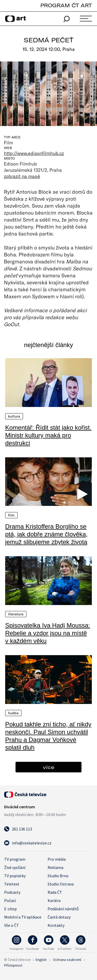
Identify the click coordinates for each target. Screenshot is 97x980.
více (49, 767)
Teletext (12, 884)
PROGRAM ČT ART (66, 5)
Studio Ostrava (61, 884)
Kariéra (54, 900)
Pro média (57, 859)
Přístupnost (13, 965)
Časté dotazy (59, 917)
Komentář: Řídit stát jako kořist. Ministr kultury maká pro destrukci (48, 435)
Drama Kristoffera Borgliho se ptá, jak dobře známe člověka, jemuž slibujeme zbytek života (46, 534)
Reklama (55, 867)
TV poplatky (15, 876)
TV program (15, 859)
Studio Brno (58, 876)
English (41, 960)
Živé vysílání (15, 867)
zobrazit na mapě (22, 176)
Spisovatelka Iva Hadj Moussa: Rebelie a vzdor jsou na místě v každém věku (48, 633)
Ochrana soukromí (67, 960)
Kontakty (56, 925)
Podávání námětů (63, 909)
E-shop (10, 909)
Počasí (10, 900)
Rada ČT (55, 892)
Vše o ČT (12, 925)
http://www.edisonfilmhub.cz (34, 153)
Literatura (16, 614)
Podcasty (12, 892)
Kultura (14, 416)
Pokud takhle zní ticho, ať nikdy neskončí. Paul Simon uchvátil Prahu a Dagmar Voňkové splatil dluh (48, 736)
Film (11, 515)
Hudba (13, 713)
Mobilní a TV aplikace (23, 917)
